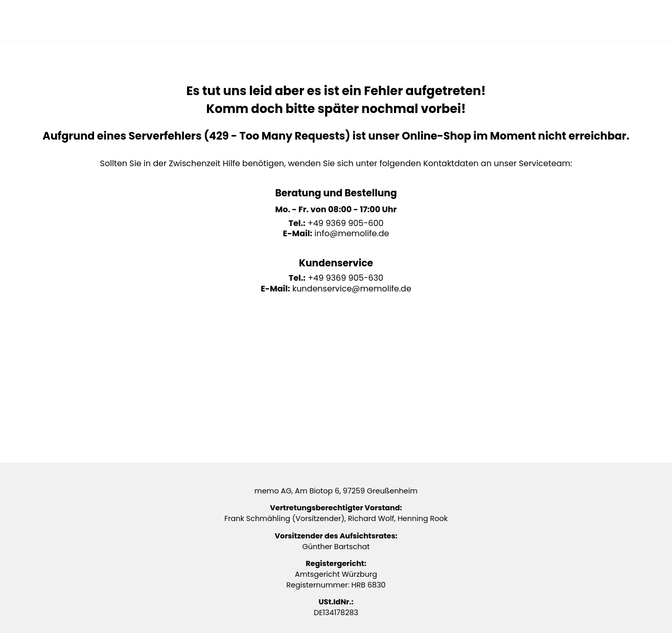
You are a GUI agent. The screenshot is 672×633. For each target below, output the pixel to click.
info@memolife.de (352, 233)
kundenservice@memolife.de (352, 289)
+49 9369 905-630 (345, 278)
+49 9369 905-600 (346, 223)
